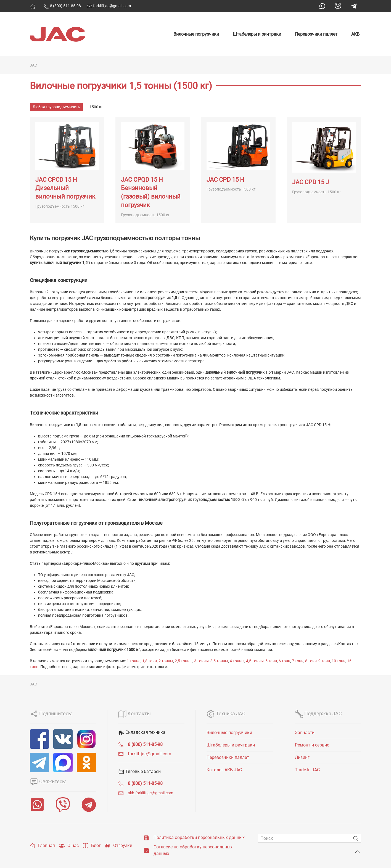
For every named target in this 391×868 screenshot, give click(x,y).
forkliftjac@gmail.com (109, 6)
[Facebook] (39, 739)
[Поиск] (310, 838)
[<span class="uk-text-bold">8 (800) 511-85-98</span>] (121, 744)
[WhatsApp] (37, 805)
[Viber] (63, 805)
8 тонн (311, 661)
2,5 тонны (184, 661)
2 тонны (166, 661)
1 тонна (134, 661)
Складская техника (142, 732)
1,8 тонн (150, 661)
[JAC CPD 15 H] (238, 170)
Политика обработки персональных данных (199, 837)
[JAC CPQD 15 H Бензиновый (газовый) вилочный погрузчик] (153, 170)
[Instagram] (86, 739)
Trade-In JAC (307, 770)
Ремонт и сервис (312, 745)
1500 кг (96, 107)
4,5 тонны (255, 661)
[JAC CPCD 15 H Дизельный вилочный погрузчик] (67, 170)
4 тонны (237, 661)
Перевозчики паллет (316, 34)
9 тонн (324, 661)
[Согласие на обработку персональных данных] (147, 850)
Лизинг (302, 757)
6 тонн (284, 661)
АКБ (355, 34)
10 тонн (339, 661)
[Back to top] (357, 852)
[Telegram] (39, 763)
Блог (92, 846)
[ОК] (86, 763)
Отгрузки (119, 846)
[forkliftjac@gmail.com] (121, 754)
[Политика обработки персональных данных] (147, 837)
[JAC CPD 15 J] (324, 170)
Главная (42, 846)
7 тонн (298, 661)
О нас (69, 846)
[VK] (63, 739)
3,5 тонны (219, 661)
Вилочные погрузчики (196, 34)
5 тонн (271, 661)
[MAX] (63, 763)
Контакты (134, 713)
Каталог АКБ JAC (224, 770)
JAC (33, 65)
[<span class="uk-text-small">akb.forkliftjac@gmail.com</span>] (121, 793)
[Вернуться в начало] (57, 34)
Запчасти (305, 733)
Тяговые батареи (139, 771)
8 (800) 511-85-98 (62, 6)
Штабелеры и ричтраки (257, 34)
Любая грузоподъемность (56, 107)
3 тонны (201, 661)
